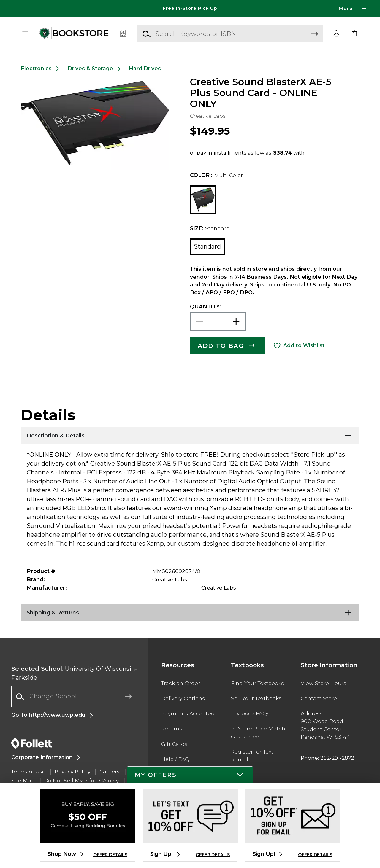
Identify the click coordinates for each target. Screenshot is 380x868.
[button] (26, 34)
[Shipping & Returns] (190, 611)
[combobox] (74, 696)
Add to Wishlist (304, 345)
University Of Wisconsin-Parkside (74, 673)
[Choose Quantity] (218, 322)
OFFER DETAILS (110, 855)
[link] (354, 34)
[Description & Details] (190, 434)
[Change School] (74, 696)
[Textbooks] (123, 34)
